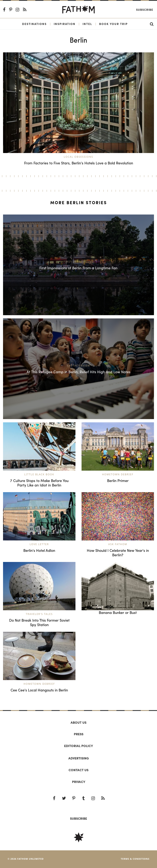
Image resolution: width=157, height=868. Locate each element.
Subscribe (145, 10)
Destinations (34, 24)
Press (79, 734)
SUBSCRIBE (78, 818)
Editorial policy (78, 746)
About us (78, 722)
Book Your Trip (113, 24)
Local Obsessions (79, 157)
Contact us (78, 770)
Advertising (79, 758)
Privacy (79, 782)
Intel (87, 24)
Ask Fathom (118, 544)
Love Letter (39, 544)
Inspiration (65, 24)
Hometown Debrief (118, 474)
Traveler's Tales (39, 614)
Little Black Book (39, 474)
